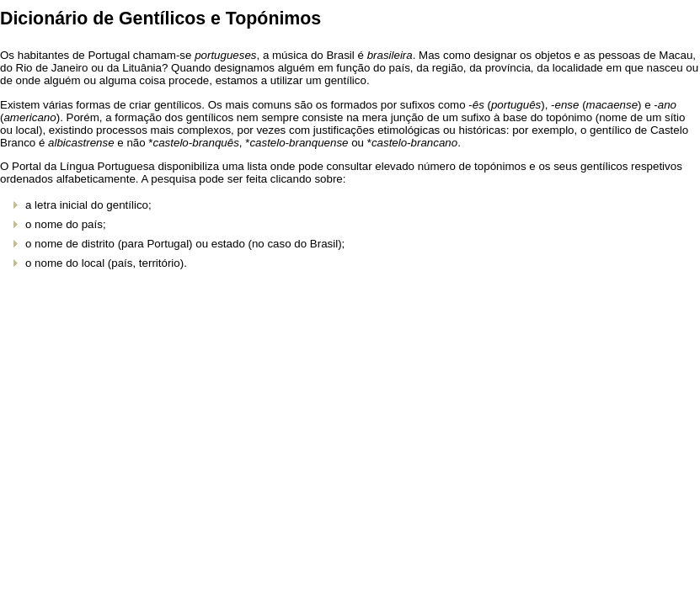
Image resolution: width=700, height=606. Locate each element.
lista (257, 166)
